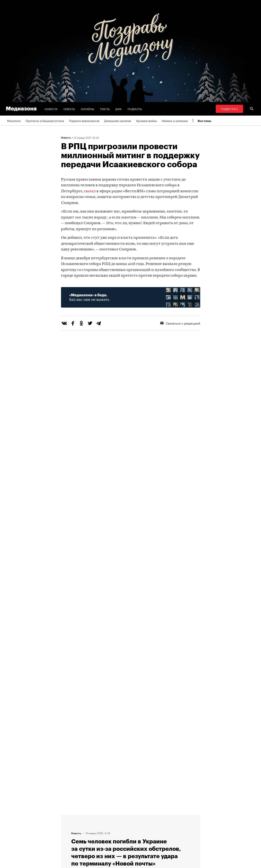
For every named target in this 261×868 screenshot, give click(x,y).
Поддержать (229, 109)
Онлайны (88, 109)
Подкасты (135, 109)
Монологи (14, 120)
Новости (51, 109)
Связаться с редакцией (180, 323)
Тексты (105, 109)
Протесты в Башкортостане (45, 120)
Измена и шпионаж (175, 120)
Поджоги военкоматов (84, 120)
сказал (90, 191)
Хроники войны (146, 120)
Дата (119, 109)
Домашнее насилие (118, 120)
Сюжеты (69, 109)
